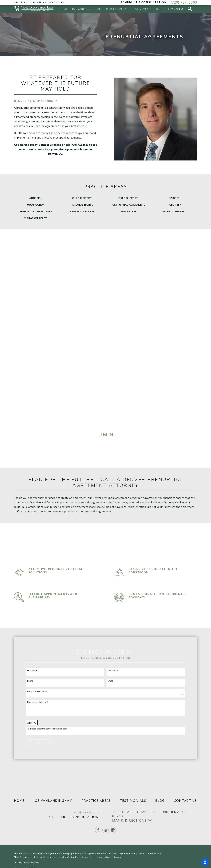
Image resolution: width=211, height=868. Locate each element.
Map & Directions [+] (133, 820)
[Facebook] (98, 830)
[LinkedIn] (105, 830)
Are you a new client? (37, 692)
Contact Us (185, 801)
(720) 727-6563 (184, 2)
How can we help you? (38, 702)
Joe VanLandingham (53, 801)
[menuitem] (64, 9)
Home (19, 801)
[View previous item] (99, 443)
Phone (30, 681)
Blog (160, 801)
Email (110, 681)
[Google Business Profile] (113, 830)
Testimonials (133, 801)
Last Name (113, 670)
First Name (32, 670)
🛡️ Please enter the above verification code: (48, 729)
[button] (205, 862)
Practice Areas (96, 801)
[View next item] (112, 443)
